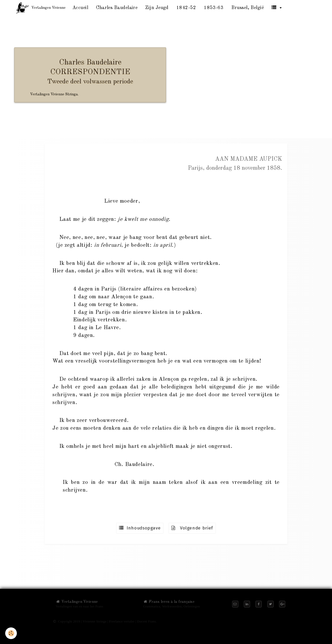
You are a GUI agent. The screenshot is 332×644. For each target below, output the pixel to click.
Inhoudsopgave (140, 528)
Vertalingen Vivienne (77, 602)
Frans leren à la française (169, 602)
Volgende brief (192, 528)
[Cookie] (11, 633)
